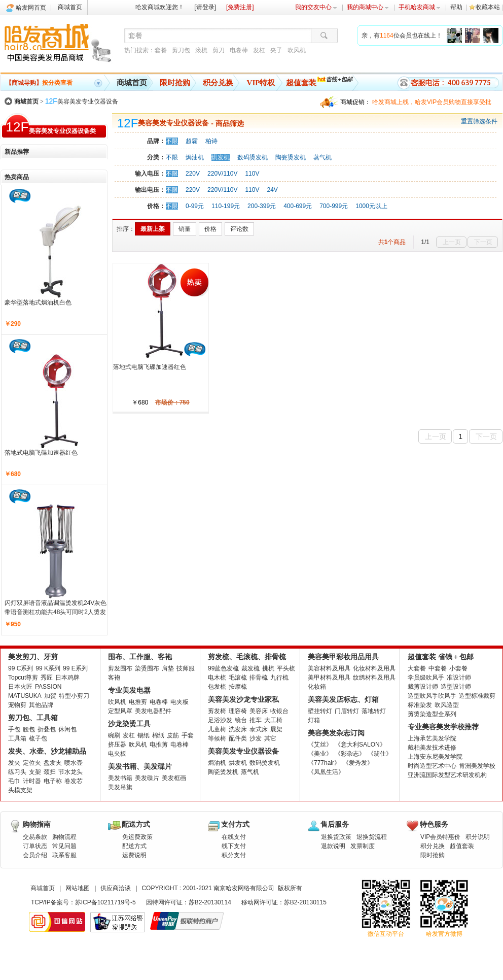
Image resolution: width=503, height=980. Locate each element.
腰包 (29, 729)
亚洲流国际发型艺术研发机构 (447, 775)
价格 (210, 229)
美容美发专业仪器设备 (82, 102)
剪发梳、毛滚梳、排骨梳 (247, 657)
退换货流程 (372, 837)
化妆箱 (317, 687)
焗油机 (195, 157)
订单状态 (35, 846)
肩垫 (168, 668)
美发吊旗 (120, 787)
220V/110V (222, 174)
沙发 (256, 738)
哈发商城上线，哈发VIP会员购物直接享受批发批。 (432, 103)
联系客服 (64, 855)
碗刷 (114, 735)
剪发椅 (217, 711)
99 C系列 (21, 668)
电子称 (53, 781)
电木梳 (217, 678)
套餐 (161, 50)
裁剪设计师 (423, 687)
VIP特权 (261, 83)
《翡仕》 (380, 754)
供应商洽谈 (116, 888)
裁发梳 (250, 668)
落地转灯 (374, 711)
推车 (256, 720)
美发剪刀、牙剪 (33, 657)
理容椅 (238, 711)
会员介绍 (35, 855)
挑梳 (268, 668)
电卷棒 (239, 50)
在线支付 (234, 837)
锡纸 (143, 735)
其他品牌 (41, 705)
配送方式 (134, 846)
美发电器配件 (153, 711)
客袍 (114, 678)
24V (272, 190)
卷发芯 (74, 781)
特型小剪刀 (74, 696)
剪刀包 (181, 50)
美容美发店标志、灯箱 (343, 700)
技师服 (186, 668)
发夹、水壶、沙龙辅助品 (47, 751)
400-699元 (298, 206)
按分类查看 (39, 83)
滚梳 (201, 50)
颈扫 (50, 772)
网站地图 (78, 888)
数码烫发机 (253, 157)
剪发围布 (120, 668)
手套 (188, 735)
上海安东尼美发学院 (435, 757)
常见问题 (64, 846)
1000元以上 (371, 206)
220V (193, 174)
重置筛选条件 (479, 121)
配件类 (238, 738)
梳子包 (38, 738)
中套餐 (438, 668)
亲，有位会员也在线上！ (402, 36)
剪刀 (219, 50)
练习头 (17, 772)
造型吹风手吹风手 (432, 696)
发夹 (14, 763)
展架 (276, 729)
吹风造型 (447, 705)
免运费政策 (137, 837)
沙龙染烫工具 (129, 724)
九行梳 (279, 678)
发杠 (259, 50)
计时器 (32, 781)
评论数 (239, 229)
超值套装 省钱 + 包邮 (441, 657)
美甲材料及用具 (329, 678)
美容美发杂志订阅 (336, 733)
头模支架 (20, 790)
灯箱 (314, 720)
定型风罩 (120, 711)
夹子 (276, 50)
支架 (35, 772)
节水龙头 (70, 772)
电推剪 (138, 702)
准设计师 (459, 678)
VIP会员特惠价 (440, 837)
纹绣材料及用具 (374, 678)
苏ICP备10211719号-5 (105, 902)
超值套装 (301, 83)
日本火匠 (20, 687)
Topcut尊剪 (23, 678)
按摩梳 (238, 687)
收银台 (279, 711)
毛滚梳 (238, 678)
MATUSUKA (25, 696)
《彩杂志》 (350, 754)
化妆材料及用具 (374, 668)
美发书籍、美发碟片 (140, 767)
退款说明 (333, 846)
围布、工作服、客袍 (140, 657)
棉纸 (158, 735)
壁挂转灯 (320, 711)
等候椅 (217, 738)
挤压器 (117, 745)
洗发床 (238, 729)
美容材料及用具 (329, 668)
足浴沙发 (220, 720)
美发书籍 (120, 778)
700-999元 (334, 206)
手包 (14, 729)
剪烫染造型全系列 (432, 714)
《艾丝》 (320, 745)
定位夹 (32, 763)
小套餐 (458, 668)
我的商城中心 (368, 7)
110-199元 (226, 206)
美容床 (259, 711)
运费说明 (134, 855)
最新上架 (153, 229)
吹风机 (297, 50)
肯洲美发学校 (477, 766)
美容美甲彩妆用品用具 (343, 657)
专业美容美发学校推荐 (443, 727)
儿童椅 (217, 729)
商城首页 (70, 7)
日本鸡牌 (67, 678)
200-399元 (262, 206)
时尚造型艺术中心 (432, 766)
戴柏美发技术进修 (432, 748)
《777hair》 (324, 763)
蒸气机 (322, 157)
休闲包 (67, 729)
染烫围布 (147, 668)
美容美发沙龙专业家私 (243, 700)
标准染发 (420, 705)
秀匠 (47, 678)
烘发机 (221, 157)
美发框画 (174, 778)
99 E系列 (75, 668)
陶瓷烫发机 (291, 157)
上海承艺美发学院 (432, 738)
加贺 (50, 696)
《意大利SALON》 (360, 745)
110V (252, 174)
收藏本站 (488, 7)
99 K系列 (48, 668)
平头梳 (286, 668)
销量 (185, 229)
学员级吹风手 (426, 678)
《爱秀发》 (358, 763)
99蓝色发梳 (223, 668)
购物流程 (64, 837)
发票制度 (363, 846)
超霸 (192, 141)
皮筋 (173, 735)
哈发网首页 (31, 8)
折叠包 (47, 729)
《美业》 (320, 754)
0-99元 (195, 206)
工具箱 (17, 738)
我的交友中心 (316, 7)
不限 (172, 141)
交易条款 (35, 837)
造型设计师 (456, 687)
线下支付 (234, 846)
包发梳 (217, 687)
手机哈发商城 (420, 7)
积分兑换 (218, 83)
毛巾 (14, 781)
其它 (270, 738)
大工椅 (273, 720)
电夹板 (179, 702)
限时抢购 (175, 83)
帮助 (456, 7)
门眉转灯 (347, 711)
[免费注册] (240, 7)
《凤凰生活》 (326, 772)
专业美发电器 (129, 690)
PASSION (48, 687)
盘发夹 (53, 763)
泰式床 (259, 729)
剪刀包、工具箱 (33, 718)
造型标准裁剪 (477, 696)
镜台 (241, 720)
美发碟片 (147, 778)
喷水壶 (74, 763)
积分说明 (478, 837)
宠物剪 (17, 705)
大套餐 (417, 668)
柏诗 (211, 141)
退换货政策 (336, 837)
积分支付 (234, 855)
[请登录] (205, 7)
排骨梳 (259, 678)
